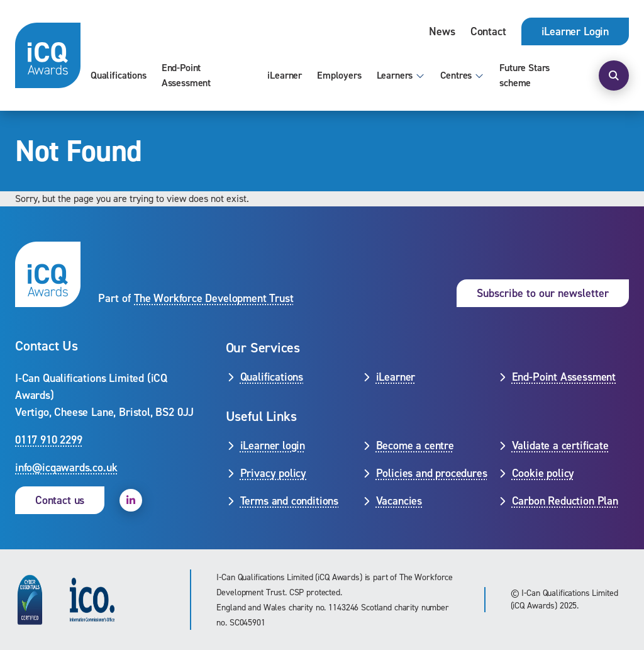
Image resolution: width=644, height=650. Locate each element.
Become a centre (415, 445)
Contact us (60, 500)
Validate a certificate (560, 445)
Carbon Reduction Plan (565, 501)
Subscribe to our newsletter (543, 293)
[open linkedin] (131, 500)
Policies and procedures (432, 473)
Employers (339, 75)
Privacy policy (273, 473)
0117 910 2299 (49, 440)
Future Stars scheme (525, 75)
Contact (488, 31)
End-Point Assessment (186, 75)
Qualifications (119, 75)
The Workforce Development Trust (214, 298)
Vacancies (399, 501)
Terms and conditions (289, 501)
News (442, 31)
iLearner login (273, 445)
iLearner (285, 75)
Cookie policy (543, 473)
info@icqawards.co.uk (66, 468)
